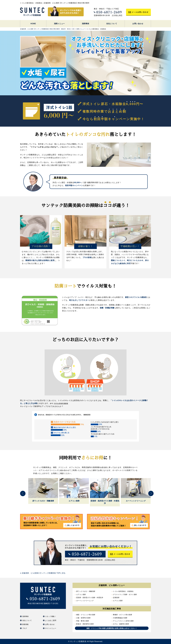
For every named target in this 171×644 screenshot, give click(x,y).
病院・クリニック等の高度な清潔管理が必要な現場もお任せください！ (112, 628)
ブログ (25, 628)
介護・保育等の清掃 (83, 618)
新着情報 (25, 624)
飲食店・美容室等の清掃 (85, 624)
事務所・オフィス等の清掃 (122, 615)
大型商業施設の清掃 (120, 618)
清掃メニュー (59, 24)
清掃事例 (85, 24)
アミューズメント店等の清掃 (123, 621)
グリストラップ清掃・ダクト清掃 (125, 594)
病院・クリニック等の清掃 (86, 615)
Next (151, 493)
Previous (23, 493)
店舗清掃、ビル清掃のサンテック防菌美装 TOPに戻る (43, 573)
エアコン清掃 (81, 594)
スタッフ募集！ (51, 616)
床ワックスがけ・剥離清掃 (86, 591)
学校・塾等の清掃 (83, 621)
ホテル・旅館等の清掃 (121, 624)
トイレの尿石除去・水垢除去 (123, 591)
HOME (33, 24)
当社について (112, 24)
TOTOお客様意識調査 (61, 403)
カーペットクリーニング (85, 601)
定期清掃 (116, 598)
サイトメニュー (51, 628)
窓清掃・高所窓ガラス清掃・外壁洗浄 (90, 598)
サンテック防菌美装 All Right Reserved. (86, 641)
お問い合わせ (138, 24)
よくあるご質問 (51, 620)
